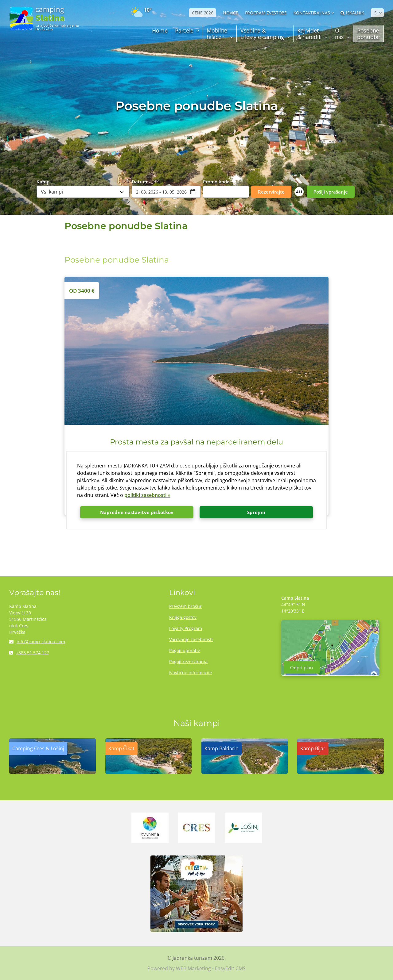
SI (376, 13)
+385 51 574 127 (29, 653)
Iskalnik (352, 13)
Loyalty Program (186, 628)
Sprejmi (256, 512)
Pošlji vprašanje (331, 192)
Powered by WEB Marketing (179, 968)
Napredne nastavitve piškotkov (137, 512)
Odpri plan (302, 667)
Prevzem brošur (185, 606)
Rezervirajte (271, 192)
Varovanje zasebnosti (191, 639)
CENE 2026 (202, 13)
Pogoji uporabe (185, 650)
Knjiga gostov (183, 617)
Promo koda (216, 181)
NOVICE (230, 13)
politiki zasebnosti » (147, 495)
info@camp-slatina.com (37, 642)
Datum (139, 181)
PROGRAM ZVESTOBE (266, 13)
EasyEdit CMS (230, 968)
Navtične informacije (191, 673)
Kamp (43, 181)
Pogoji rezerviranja (188, 661)
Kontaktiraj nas (312, 13)
